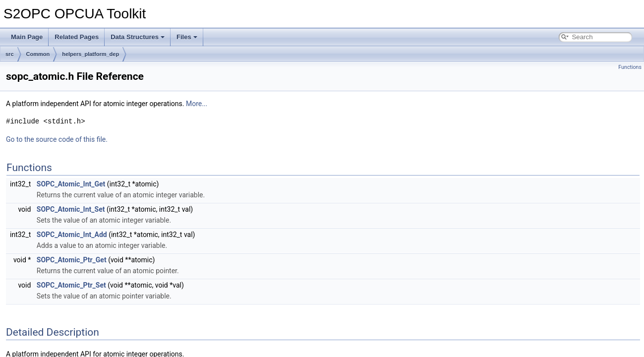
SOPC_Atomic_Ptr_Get (72, 260)
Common (38, 54)
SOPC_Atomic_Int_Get (71, 184)
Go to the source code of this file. (57, 139)
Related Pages (77, 37)
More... (197, 104)
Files (187, 37)
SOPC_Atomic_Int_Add (72, 235)
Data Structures (138, 37)
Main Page (27, 37)
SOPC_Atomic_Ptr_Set (71, 285)
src (10, 54)
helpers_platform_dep (90, 54)
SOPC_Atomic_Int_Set (71, 209)
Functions (630, 67)
